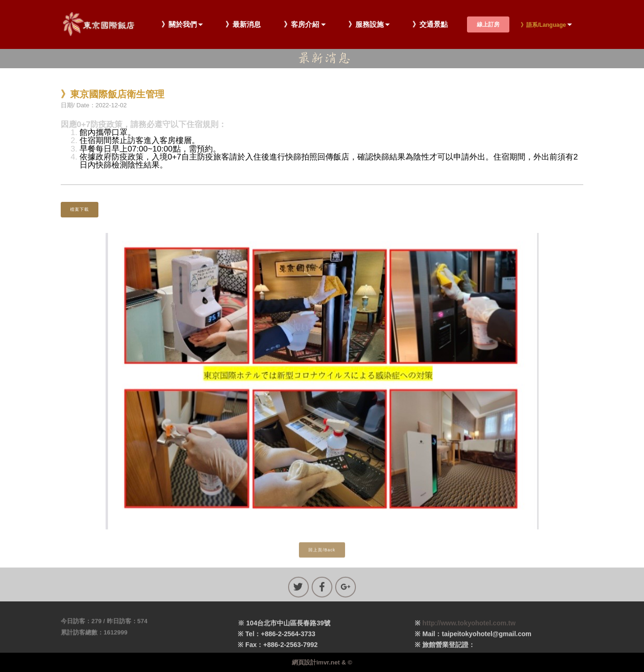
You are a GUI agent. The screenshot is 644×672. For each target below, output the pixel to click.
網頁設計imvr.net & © (322, 662)
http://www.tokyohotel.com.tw (469, 632)
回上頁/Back (322, 554)
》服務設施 (366, 25)
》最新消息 (243, 25)
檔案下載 (80, 209)
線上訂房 (488, 24)
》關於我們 (179, 25)
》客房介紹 (302, 25)
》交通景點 (430, 25)
